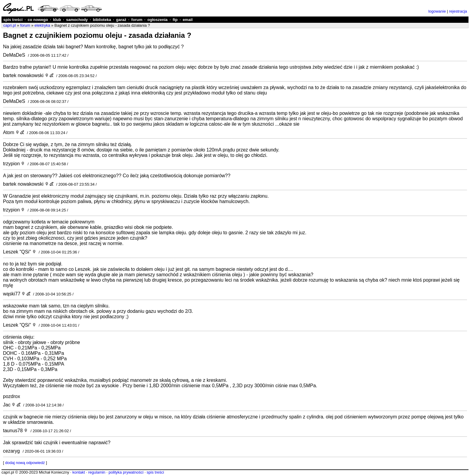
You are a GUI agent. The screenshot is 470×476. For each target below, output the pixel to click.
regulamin (97, 472)
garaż (121, 20)
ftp (175, 20)
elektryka (42, 25)
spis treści (13, 20)
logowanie (437, 11)
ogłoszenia (158, 20)
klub (57, 20)
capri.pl (10, 25)
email (187, 20)
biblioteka (102, 20)
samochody (77, 20)
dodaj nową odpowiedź (25, 463)
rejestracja (458, 11)
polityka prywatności (126, 472)
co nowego (38, 20)
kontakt (79, 472)
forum (137, 20)
